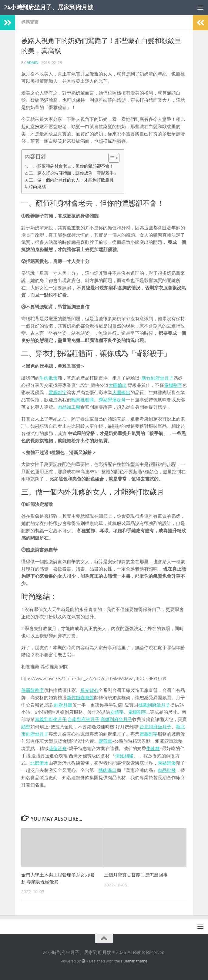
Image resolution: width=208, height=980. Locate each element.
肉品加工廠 (69, 407)
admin (33, 63)
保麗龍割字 (33, 690)
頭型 (26, 727)
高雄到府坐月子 (116, 719)
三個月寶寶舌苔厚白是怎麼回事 (136, 875)
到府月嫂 (63, 705)
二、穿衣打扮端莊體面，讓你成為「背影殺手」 (73, 173)
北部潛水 (39, 763)
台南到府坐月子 (84, 719)
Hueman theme (134, 961)
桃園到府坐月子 (154, 705)
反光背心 (89, 690)
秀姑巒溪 (167, 763)
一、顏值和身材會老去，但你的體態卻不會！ (71, 166)
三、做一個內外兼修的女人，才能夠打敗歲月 (71, 180)
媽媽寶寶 (30, 22)
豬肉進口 (108, 770)
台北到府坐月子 (155, 727)
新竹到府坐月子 (158, 378)
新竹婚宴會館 (80, 698)
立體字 (117, 712)
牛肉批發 (49, 378)
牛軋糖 (153, 749)
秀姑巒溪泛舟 (112, 400)
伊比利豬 (124, 756)
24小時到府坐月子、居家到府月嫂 (51, 7)
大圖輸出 (118, 385)
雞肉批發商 (83, 400)
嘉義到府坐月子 (51, 719)
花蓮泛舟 (58, 749)
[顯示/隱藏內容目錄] (111, 158)
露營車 (105, 741)
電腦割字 (173, 385)
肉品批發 (167, 770)
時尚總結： (39, 187)
